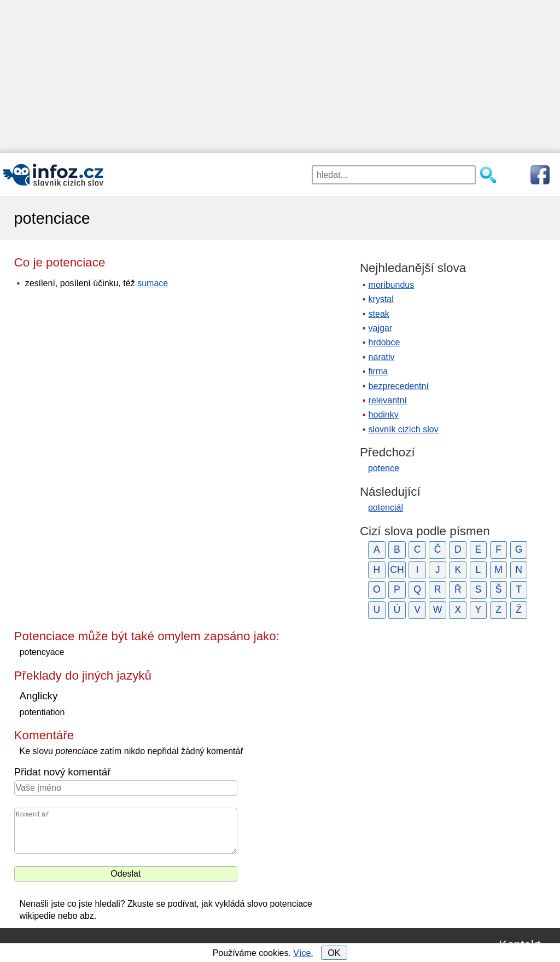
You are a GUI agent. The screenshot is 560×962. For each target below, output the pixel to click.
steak (379, 314)
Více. (303, 953)
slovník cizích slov (404, 429)
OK (334, 953)
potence (384, 468)
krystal (381, 299)
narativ (382, 357)
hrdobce (384, 342)
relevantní (388, 400)
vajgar (381, 328)
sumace (153, 283)
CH (397, 570)
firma (378, 371)
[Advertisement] (280, 77)
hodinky (384, 415)
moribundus (392, 285)
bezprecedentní (399, 386)
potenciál (386, 508)
